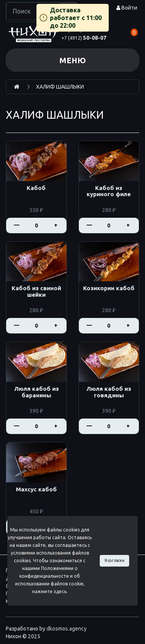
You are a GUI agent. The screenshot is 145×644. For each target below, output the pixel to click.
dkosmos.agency (67, 629)
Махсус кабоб (36, 489)
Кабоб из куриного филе (109, 191)
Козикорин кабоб (109, 288)
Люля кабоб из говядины (109, 392)
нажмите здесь (49, 591)
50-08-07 (84, 38)
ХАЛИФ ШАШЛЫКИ (60, 87)
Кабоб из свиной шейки (36, 292)
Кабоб (36, 188)
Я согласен (114, 560)
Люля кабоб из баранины (36, 392)
